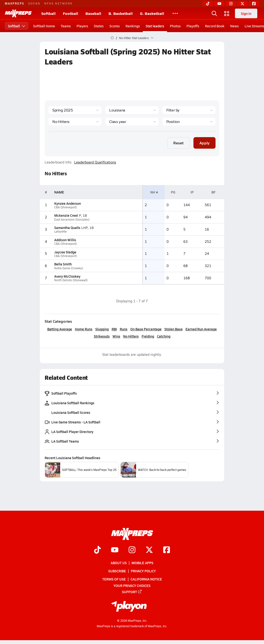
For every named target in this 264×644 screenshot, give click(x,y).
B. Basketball (121, 13)
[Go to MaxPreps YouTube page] (115, 550)
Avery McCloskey (67, 276)
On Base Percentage (146, 329)
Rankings (133, 26)
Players (82, 26)
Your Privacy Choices (132, 585)
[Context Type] (189, 110)
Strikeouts (102, 336)
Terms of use (114, 579)
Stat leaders (155, 26)
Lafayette (60, 231)
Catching (164, 336)
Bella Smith (63, 264)
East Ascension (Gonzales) (72, 220)
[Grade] (132, 122)
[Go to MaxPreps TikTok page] (97, 550)
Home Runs (84, 329)
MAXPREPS (15, 3)
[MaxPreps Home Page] (112, 38)
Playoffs (193, 26)
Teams (66, 26)
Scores (115, 26)
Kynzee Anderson (68, 203)
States (99, 26)
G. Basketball (152, 13)
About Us (119, 563)
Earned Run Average (201, 329)
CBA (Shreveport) (66, 207)
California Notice (146, 579)
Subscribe (117, 571)
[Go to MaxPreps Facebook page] (167, 550)
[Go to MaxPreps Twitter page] (149, 550)
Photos (175, 26)
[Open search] (214, 13)
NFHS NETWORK (58, 3)
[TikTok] (208, 4)
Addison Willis (65, 240)
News (234, 26)
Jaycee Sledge (65, 252)
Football (71, 13)
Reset (178, 143)
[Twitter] (242, 4)
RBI (114, 329)
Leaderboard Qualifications (95, 162)
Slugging (102, 329)
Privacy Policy (143, 571)
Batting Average (60, 329)
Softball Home (44, 26)
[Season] (75, 110)
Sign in (246, 13)
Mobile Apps (142, 563)
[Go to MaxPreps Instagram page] (132, 550)
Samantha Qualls (67, 228)
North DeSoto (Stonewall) (71, 280)
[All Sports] (175, 13)
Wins (116, 336)
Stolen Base (174, 329)
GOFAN (34, 3)
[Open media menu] (227, 13)
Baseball (93, 13)
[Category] (75, 122)
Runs (124, 329)
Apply (204, 143)
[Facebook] (254, 4)
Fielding (148, 336)
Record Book (215, 26)
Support (132, 592)
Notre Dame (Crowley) (69, 268)
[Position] (189, 122)
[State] (132, 110)
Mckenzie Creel (66, 215)
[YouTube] (219, 4)
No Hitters (131, 336)
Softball (48, 13)
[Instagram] (231, 4)
